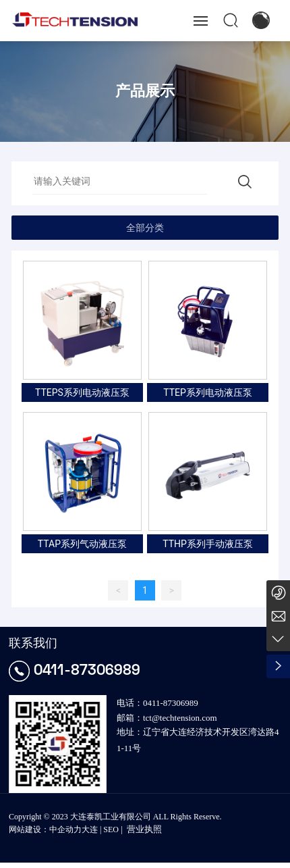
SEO (111, 829)
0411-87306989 (87, 669)
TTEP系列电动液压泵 (208, 392)
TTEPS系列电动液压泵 (82, 392)
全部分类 (145, 228)
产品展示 (145, 91)
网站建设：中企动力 (45, 829)
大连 (90, 829)
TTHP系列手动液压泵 (208, 544)
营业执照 (144, 829)
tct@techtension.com (180, 718)
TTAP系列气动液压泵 (82, 544)
